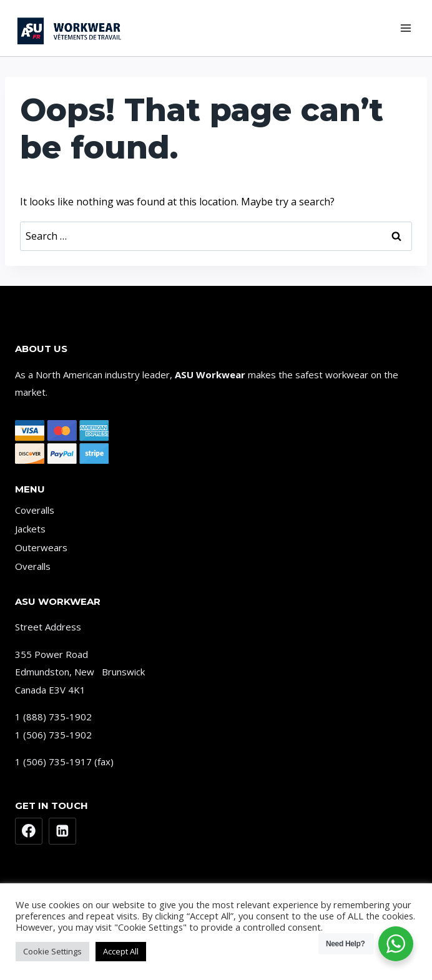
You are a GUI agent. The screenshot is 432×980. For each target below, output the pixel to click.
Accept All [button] (121, 951)
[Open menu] (405, 28)
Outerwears (41, 547)
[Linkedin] (62, 831)
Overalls (33, 566)
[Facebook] (29, 831)
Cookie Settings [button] (52, 951)
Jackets (30, 529)
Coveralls (35, 510)
